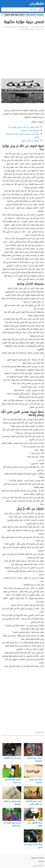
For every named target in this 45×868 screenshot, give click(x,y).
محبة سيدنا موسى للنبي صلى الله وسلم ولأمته (23, 136)
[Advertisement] (22, 54)
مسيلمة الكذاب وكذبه (30, 130)
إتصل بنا (41, 861)
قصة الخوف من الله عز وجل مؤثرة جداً (24, 127)
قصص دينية (31, 15)
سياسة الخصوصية (38, 858)
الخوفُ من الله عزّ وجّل (30, 141)
